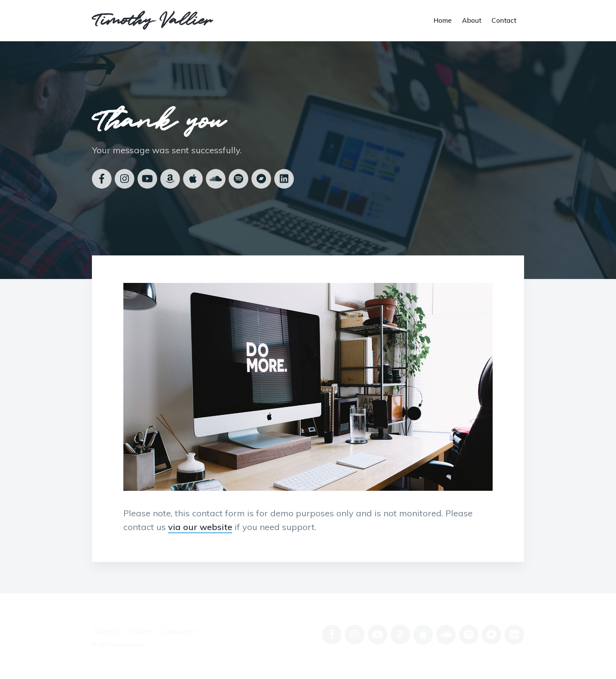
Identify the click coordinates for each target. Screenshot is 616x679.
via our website (200, 527)
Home (443, 20)
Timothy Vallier (152, 20)
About (472, 20)
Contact (504, 20)
